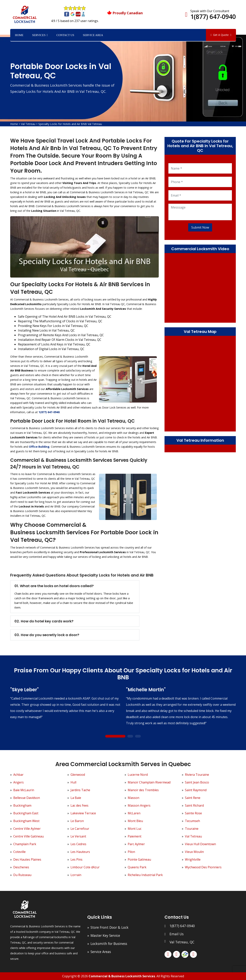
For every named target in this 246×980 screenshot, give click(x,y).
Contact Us (65, 35)
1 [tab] (115, 736)
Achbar (18, 775)
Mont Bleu (135, 821)
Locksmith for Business (109, 944)
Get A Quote (221, 35)
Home (19, 35)
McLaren (134, 813)
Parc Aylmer (136, 844)
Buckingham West (26, 821)
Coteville (19, 852)
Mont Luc (135, 829)
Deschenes (21, 867)
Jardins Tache (80, 790)
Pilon (131, 852)
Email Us (177, 934)
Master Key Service (105, 935)
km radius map (200, 383)
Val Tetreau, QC (182, 942)
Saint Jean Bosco (197, 782)
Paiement (135, 836)
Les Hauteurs (80, 852)
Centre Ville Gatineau (29, 836)
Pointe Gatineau (139, 859)
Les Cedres (78, 844)
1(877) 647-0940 (213, 16)
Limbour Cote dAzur (85, 867)
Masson (133, 798)
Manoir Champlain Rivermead (149, 782)
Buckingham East (26, 813)
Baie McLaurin (24, 790)
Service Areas (101, 952)
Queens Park (137, 867)
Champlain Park (25, 844)
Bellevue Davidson (27, 798)
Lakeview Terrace (83, 813)
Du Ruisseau (22, 875)
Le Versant (78, 836)
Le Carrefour (80, 829)
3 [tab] (138, 736)
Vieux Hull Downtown (200, 844)
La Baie (76, 798)
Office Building (39, 447)
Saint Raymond (196, 790)
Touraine (192, 829)
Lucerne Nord (138, 775)
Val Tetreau (28, 124)
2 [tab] (130, 736)
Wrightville (193, 859)
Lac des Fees (79, 805)
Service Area (93, 35)
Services (39, 35)
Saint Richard (194, 805)
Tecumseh (192, 821)
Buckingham (22, 805)
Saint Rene (193, 798)
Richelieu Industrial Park (145, 875)
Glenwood (78, 775)
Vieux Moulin (194, 852)
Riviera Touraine (197, 775)
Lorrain (76, 875)
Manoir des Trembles (143, 790)
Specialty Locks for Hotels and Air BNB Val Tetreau (70, 124)
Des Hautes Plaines (27, 859)
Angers (18, 782)
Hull (73, 782)
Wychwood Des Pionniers (203, 867)
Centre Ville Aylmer (27, 829)
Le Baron (77, 821)
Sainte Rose (193, 813)
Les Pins (76, 859)
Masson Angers (139, 805)
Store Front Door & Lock (110, 927)
